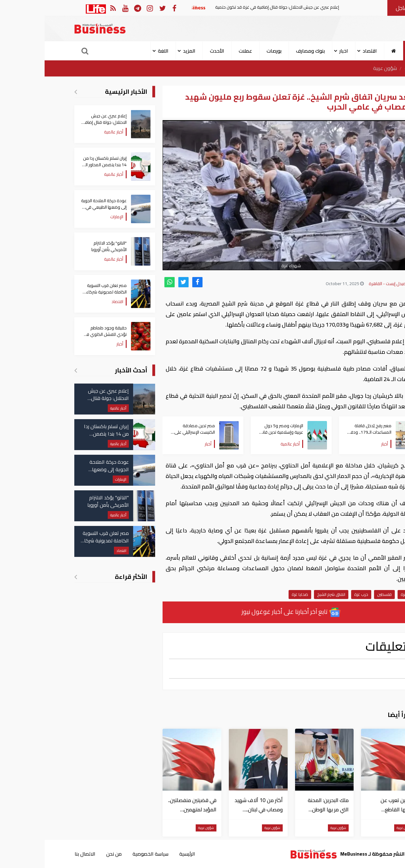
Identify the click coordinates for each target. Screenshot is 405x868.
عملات (201, 51)
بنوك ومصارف (266, 51)
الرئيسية (368, 68)
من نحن (69, 854)
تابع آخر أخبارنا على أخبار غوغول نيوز (247, 612)
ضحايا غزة (255, 594)
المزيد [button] (145, 51)
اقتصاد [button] (325, 51)
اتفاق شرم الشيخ (287, 594)
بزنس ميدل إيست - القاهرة (348, 284)
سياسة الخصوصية (106, 854)
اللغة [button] (119, 51)
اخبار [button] (299, 51)
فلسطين (340, 594)
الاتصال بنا (40, 854)
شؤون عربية (340, 68)
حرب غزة (317, 594)
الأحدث (172, 51)
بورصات (229, 51)
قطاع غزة (364, 594)
